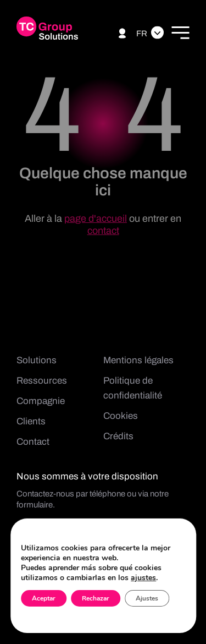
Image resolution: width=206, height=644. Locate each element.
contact (103, 231)
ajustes (143, 578)
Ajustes (147, 598)
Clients (31, 421)
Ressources (42, 381)
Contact (33, 442)
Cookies (121, 416)
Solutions (37, 360)
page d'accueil (96, 219)
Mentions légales (138, 360)
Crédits (118, 436)
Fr (142, 34)
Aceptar (44, 598)
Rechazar (96, 598)
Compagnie (41, 401)
